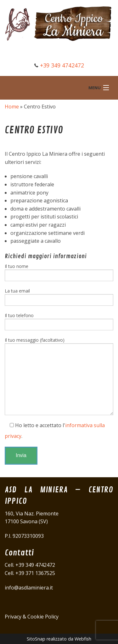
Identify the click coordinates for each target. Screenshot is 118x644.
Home (12, 107)
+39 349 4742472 (62, 65)
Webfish (83, 639)
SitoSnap (36, 639)
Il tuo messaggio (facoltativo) (59, 376)
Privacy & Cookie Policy (32, 617)
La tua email (59, 297)
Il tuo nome (59, 272)
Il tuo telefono (59, 321)
